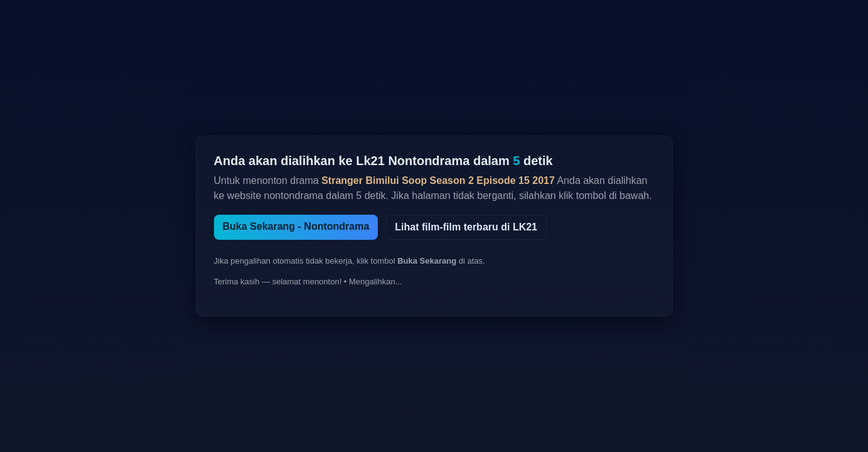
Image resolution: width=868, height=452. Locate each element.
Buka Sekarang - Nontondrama (296, 226)
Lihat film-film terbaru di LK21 (466, 227)
